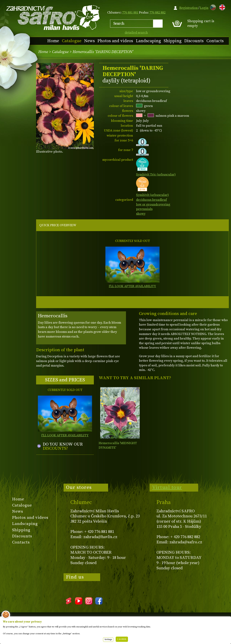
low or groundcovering (153, 204)
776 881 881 (130, 13)
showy (141, 214)
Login (204, 8)
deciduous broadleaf (152, 200)
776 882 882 (157, 13)
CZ (212, 7)
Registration (189, 8)
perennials (144, 209)
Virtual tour (167, 487)
